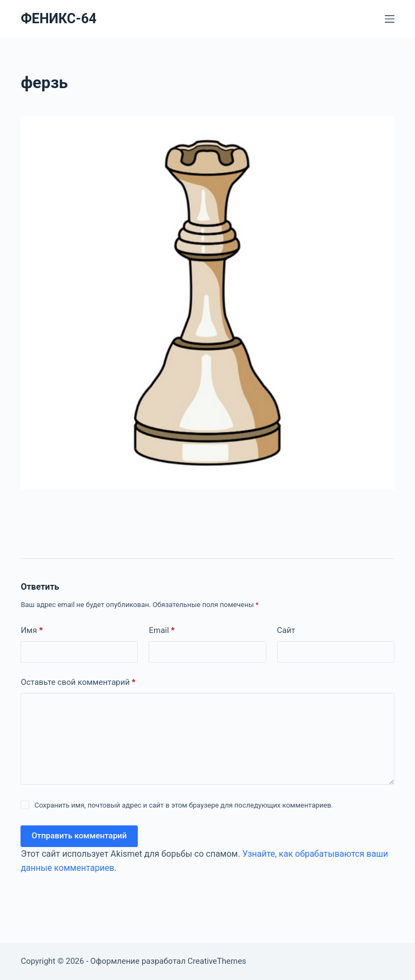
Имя (32, 631)
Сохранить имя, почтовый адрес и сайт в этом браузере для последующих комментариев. (184, 805)
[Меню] (390, 19)
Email (162, 631)
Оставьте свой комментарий (78, 682)
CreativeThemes (217, 961)
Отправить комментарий (79, 836)
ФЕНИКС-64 (58, 19)
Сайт (286, 630)
